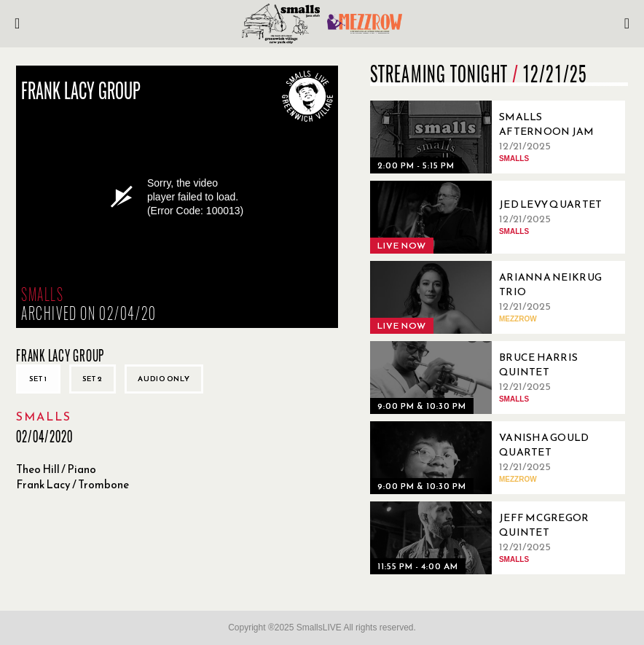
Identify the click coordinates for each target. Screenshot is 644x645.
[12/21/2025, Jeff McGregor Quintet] (494, 538)
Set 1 (38, 379)
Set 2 (93, 379)
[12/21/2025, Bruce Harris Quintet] (494, 378)
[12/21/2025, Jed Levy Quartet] (494, 217)
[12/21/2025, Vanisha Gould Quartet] (494, 458)
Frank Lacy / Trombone (72, 484)
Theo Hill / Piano (56, 469)
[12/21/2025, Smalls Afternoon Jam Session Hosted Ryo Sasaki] (494, 137)
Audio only (164, 379)
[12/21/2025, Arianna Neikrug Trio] (494, 297)
